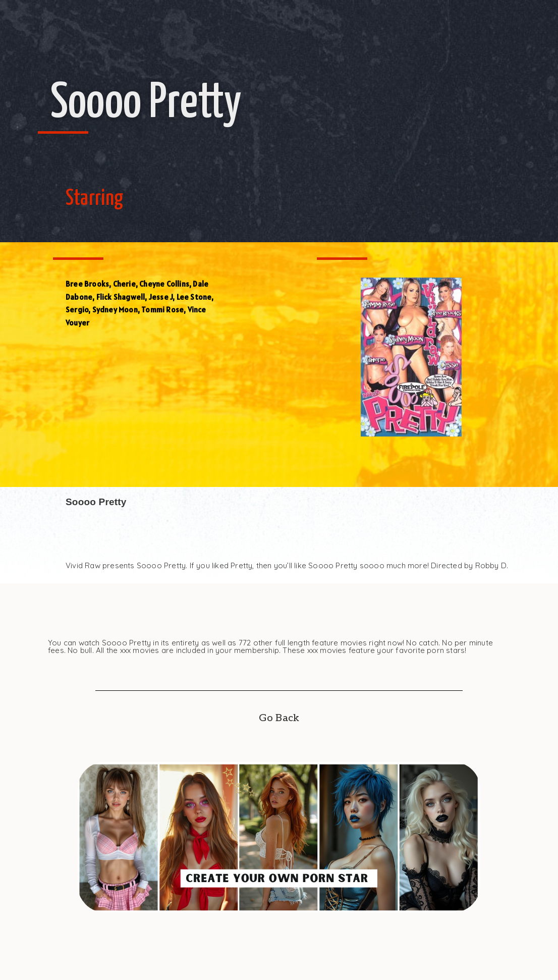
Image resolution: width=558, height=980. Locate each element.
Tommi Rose (162, 310)
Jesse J (161, 297)
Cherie (124, 284)
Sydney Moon (115, 310)
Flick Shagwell (121, 297)
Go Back (279, 718)
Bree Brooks (87, 284)
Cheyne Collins (164, 284)
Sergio (77, 310)
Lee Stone (194, 297)
